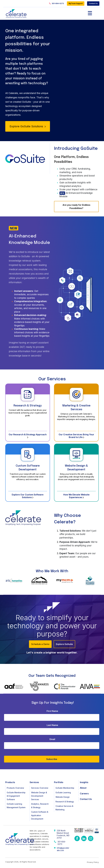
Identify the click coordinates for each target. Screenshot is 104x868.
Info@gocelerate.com (63, 849)
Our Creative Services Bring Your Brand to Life (76, 436)
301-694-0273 (56, 4)
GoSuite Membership (65, 788)
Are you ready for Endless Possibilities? (76, 207)
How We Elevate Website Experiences (76, 496)
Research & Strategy (28, 406)
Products (10, 782)
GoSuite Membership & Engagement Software (16, 796)
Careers (84, 794)
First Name (52, 711)
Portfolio (59, 782)
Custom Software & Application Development (40, 815)
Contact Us (93, 3)
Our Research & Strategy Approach (28, 436)
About (83, 788)
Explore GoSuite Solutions (28, 126)
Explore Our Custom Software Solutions (28, 496)
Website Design (63, 797)
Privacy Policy (93, 862)
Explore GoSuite (64, 644)
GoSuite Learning (63, 792)
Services (34, 782)
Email (52, 739)
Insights (84, 782)
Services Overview (40, 788)
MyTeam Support (76, 3)
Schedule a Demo (40, 644)
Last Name (52, 725)
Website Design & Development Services (39, 796)
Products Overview (15, 788)
